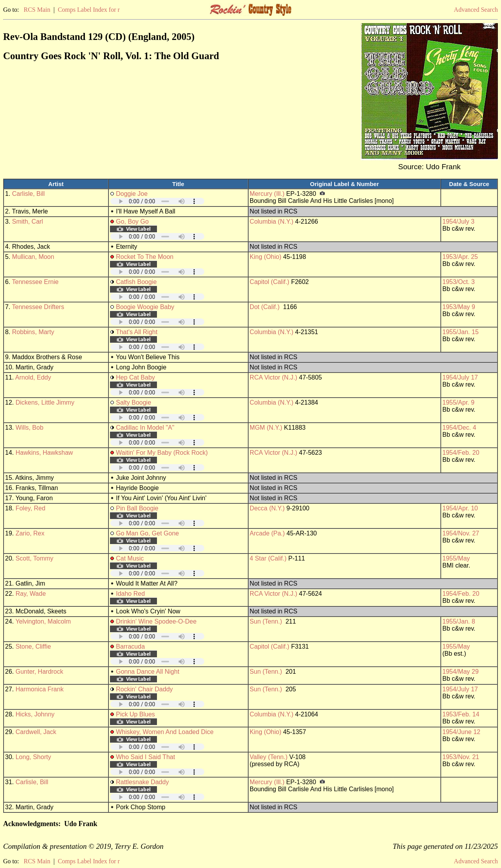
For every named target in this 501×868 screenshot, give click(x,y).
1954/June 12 (461, 732)
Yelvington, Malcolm (43, 621)
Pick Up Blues (135, 714)
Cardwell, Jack (36, 732)
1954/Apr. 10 (460, 508)
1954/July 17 (460, 377)
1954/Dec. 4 (459, 428)
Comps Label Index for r (89, 10)
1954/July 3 (458, 222)
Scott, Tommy (35, 558)
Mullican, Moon (33, 257)
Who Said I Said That (145, 757)
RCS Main (37, 10)
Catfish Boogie (136, 282)
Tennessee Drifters (38, 307)
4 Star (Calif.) (268, 558)
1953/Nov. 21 (461, 757)
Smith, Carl (28, 222)
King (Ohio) (266, 257)
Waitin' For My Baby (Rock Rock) (162, 453)
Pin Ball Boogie (137, 508)
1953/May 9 (459, 307)
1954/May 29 (460, 672)
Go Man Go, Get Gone (147, 533)
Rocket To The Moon (145, 257)
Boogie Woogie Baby (145, 307)
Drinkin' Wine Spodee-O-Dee (156, 621)
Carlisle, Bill (29, 194)
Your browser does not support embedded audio (157, 201)
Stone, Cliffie (33, 646)
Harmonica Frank (40, 689)
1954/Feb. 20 (461, 453)
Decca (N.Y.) (267, 508)
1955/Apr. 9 (458, 402)
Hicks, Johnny (35, 714)
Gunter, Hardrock (40, 672)
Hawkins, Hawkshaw (44, 453)
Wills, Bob (30, 428)
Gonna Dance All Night (148, 672)
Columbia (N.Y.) (272, 222)
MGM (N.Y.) (266, 428)
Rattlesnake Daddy (142, 782)
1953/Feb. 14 (461, 714)
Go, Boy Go (132, 222)
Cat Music (130, 558)
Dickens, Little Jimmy (45, 402)
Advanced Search (476, 10)
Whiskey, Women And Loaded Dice (165, 732)
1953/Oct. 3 (459, 282)
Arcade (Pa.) (267, 533)
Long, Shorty (33, 757)
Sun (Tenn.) (266, 621)
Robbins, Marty (33, 332)
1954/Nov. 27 (461, 533)
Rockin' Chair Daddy (144, 689)
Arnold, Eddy (33, 377)
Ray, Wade (31, 594)
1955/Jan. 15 (460, 332)
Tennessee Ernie (35, 282)
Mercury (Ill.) (267, 194)
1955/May (456, 558)
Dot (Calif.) (265, 307)
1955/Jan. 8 (459, 621)
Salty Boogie (133, 402)
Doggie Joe (132, 194)
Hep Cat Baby (135, 377)
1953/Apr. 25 (460, 257)
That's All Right (137, 332)
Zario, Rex (30, 533)
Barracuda (130, 646)
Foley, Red (31, 508)
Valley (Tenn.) (269, 757)
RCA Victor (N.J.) (274, 377)
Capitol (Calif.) (269, 282)
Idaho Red (130, 594)
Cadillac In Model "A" (145, 428)
